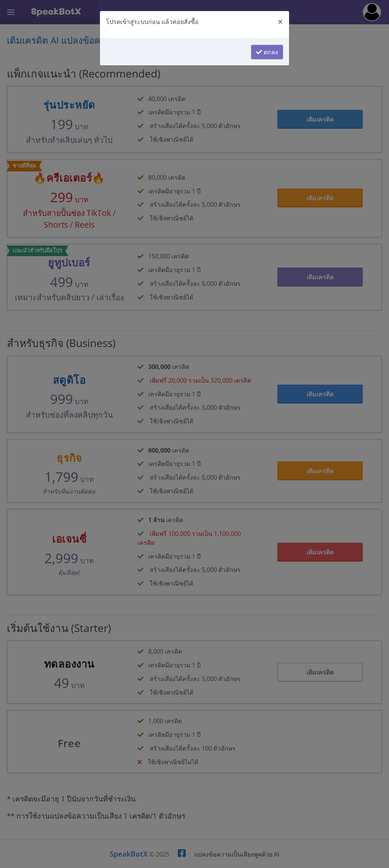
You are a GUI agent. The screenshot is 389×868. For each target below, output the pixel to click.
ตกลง (267, 52)
